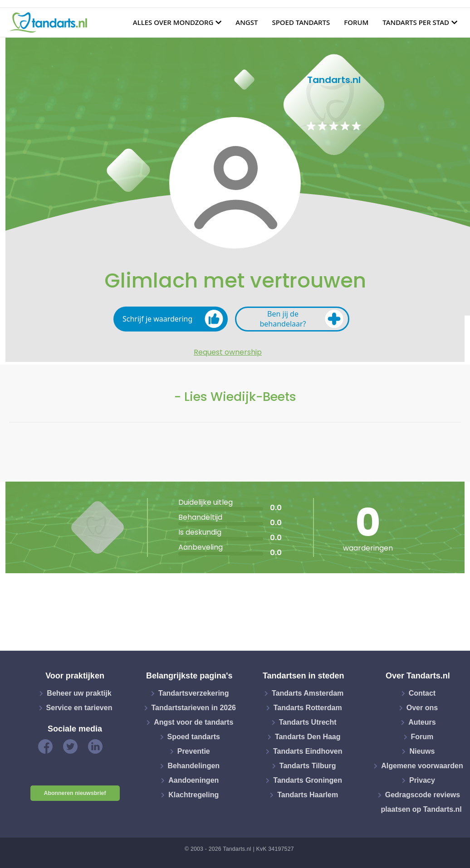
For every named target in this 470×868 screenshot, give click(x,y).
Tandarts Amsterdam (308, 693)
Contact (422, 693)
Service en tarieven (79, 708)
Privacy (422, 780)
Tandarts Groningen (308, 780)
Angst (247, 22)
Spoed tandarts (301, 22)
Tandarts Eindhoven (308, 751)
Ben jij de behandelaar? (301, 319)
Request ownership (228, 352)
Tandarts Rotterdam (308, 708)
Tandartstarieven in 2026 (194, 708)
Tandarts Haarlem (308, 795)
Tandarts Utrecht (308, 722)
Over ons (422, 708)
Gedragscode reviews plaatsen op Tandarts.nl (421, 802)
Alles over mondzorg (173, 22)
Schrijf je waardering (173, 319)
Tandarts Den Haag (308, 737)
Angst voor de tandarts (193, 722)
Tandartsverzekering (193, 693)
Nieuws (422, 751)
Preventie (194, 751)
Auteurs (422, 722)
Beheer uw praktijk (79, 693)
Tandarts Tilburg (308, 766)
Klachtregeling (193, 795)
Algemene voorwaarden (422, 766)
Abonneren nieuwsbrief (75, 793)
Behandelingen (193, 766)
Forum (356, 22)
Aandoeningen (193, 780)
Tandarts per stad (416, 22)
